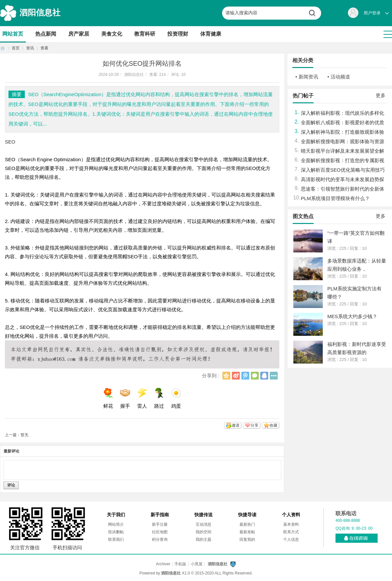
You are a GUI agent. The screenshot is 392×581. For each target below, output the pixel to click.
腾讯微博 (245, 376)
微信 (255, 376)
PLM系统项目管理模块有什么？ (335, 198)
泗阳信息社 (40, 12)
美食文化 (112, 34)
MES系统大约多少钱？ (352, 316)
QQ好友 (264, 376)
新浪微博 (236, 376)
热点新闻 (46, 34)
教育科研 (145, 34)
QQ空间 (226, 376)
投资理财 (178, 34)
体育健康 (211, 34)
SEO (10, 142)
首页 (3, 48)
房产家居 (79, 34)
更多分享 (274, 376)
